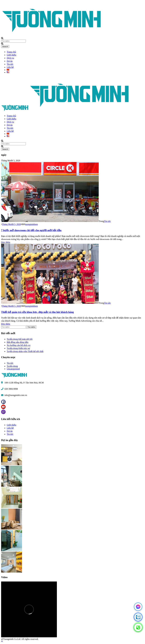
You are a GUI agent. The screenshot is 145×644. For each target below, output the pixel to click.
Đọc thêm (6, 242)
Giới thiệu (11, 55)
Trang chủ (11, 52)
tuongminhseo (32, 224)
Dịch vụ (10, 58)
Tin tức (10, 64)
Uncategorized (13, 369)
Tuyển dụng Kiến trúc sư (18, 348)
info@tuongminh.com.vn (16, 395)
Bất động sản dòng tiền (17, 342)
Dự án (10, 61)
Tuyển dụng (12, 366)
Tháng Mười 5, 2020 (12, 224)
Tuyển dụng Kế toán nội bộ (20, 339)
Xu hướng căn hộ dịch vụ (19, 345)
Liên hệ (10, 67)
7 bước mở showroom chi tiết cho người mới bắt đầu (31, 230)
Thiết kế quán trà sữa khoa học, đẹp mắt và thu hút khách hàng (37, 312)
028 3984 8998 (11, 389)
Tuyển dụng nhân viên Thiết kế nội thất (25, 351)
